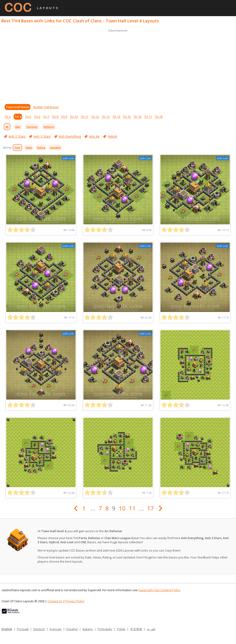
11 (132, 508)
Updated (55, 148)
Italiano (88, 629)
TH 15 (127, 117)
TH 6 (37, 117)
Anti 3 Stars (42, 136)
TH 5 (28, 117)
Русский (23, 629)
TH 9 (64, 117)
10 (122, 508)
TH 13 (106, 117)
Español (72, 629)
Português (105, 629)
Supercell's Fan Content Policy (159, 590)
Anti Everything (70, 136)
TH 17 (148, 117)
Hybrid (112, 136)
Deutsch (39, 629)
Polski (121, 629)
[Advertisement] (118, 65)
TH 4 (18, 117)
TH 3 (8, 117)
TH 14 (116, 117)
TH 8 (55, 117)
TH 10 (74, 117)
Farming (32, 127)
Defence (49, 127)
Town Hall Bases (18, 107)
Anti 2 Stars (17, 136)
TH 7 (46, 117)
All (7, 127)
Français (56, 629)
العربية (151, 629)
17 (150, 508)
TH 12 (95, 117)
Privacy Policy (75, 601)
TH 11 (84, 117)
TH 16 (137, 117)
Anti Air (94, 136)
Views (29, 148)
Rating (41, 148)
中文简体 (136, 629)
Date (17, 148)
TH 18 (159, 117)
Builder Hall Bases (46, 107)
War (18, 127)
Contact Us (55, 601)
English (7, 629)
